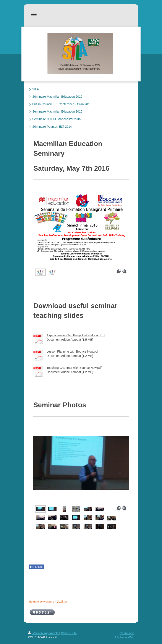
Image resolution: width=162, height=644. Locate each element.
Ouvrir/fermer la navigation (81, 14)
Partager (37, 567)
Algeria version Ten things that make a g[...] (76, 335)
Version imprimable (44, 633)
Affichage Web (124, 637)
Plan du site (69, 633)
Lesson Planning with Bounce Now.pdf (72, 351)
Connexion (127, 633)
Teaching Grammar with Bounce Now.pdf (74, 368)
